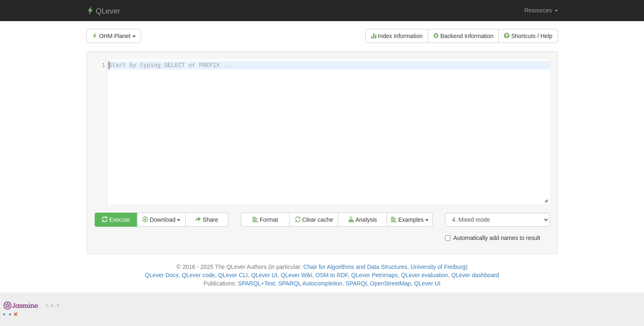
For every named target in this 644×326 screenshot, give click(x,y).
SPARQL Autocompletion (310, 283)
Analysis (363, 220)
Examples (410, 220)
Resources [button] (541, 10)
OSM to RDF (332, 275)
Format (265, 220)
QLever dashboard (475, 275)
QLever (103, 11)
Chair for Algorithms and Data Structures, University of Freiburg (384, 267)
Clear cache (314, 220)
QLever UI (264, 275)
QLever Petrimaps (375, 275)
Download (161, 220)
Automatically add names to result (493, 238)
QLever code (199, 275)
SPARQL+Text (256, 283)
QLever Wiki (297, 275)
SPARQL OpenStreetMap (378, 283)
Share (207, 220)
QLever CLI (233, 275)
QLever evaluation (425, 275)
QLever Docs (162, 275)
